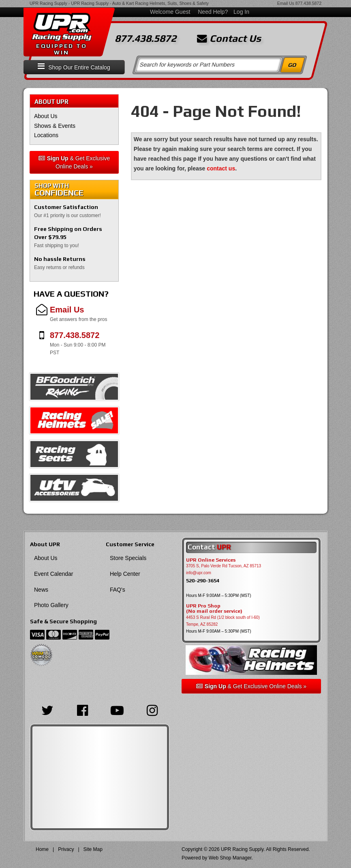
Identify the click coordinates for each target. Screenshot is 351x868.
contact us (221, 168)
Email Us (286, 3)
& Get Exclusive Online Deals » (74, 162)
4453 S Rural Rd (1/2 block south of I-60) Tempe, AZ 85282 (223, 621)
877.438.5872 (308, 3)
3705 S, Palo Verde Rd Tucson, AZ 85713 (224, 566)
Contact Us (229, 39)
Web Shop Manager (230, 858)
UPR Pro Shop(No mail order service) (214, 609)
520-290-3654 (203, 580)
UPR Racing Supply (48, 3)
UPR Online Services (211, 560)
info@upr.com (199, 573)
